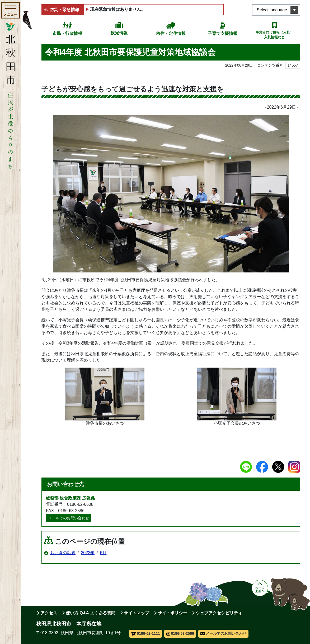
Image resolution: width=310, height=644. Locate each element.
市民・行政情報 (67, 33)
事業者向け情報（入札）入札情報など (274, 35)
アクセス (49, 613)
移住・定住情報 (171, 33)
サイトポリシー (172, 613)
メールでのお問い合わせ (69, 518)
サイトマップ (137, 613)
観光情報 (119, 33)
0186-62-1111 (146, 633)
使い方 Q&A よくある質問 (91, 613)
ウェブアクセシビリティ (219, 613)
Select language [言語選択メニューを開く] (272, 10)
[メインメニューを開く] (11, 10)
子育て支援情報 (223, 33)
